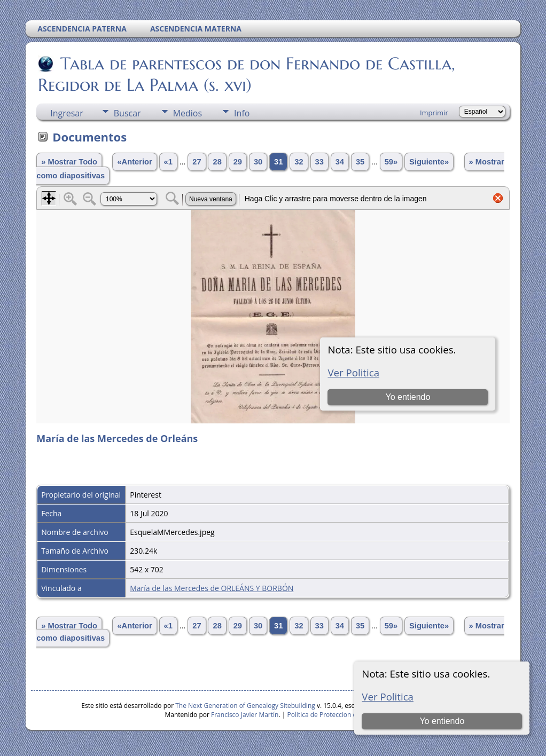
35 (360, 162)
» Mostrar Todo (69, 162)
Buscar (127, 113)
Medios (188, 113)
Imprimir (434, 113)
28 (217, 162)
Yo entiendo (442, 721)
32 (299, 162)
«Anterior (134, 162)
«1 (168, 162)
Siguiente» (429, 162)
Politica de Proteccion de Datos (333, 715)
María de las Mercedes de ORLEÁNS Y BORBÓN (212, 588)
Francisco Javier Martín (245, 715)
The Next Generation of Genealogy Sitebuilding (245, 706)
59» (391, 162)
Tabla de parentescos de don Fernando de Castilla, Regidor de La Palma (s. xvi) (247, 74)
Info (242, 113)
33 (319, 162)
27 (197, 162)
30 (258, 162)
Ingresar (67, 113)
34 (340, 162)
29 (238, 162)
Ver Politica (388, 696)
